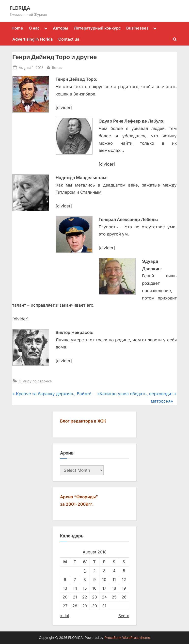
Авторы (61, 28)
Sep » (124, 616)
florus (57, 67)
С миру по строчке (35, 381)
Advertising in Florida (32, 39)
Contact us (69, 39)
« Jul (65, 616)
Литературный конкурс (97, 28)
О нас (34, 28)
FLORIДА (20, 8)
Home (17, 28)
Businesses (137, 28)
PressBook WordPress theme (127, 638)
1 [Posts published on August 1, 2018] (85, 571)
